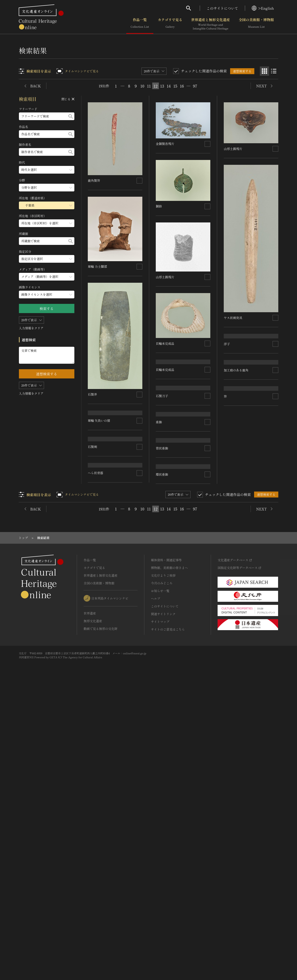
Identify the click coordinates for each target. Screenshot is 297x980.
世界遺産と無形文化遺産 (211, 24)
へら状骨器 (96, 689)
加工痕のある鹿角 (236, 532)
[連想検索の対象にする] (140, 180)
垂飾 (159, 536)
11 (149, 86)
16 (182, 86)
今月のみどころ (162, 878)
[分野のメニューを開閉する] (47, 188)
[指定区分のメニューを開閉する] (47, 259)
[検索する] (71, 116)
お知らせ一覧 (160, 885)
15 (175, 86)
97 (195, 86)
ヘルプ (156, 893)
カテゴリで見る (170, 24)
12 (156, 86)
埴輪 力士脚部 (98, 266)
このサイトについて (222, 8)
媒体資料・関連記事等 (166, 855)
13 (162, 86)
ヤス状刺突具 (233, 317)
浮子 (227, 410)
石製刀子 (94, 438)
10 (142, 86)
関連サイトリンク (163, 908)
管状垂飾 (162, 601)
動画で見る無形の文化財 (101, 923)
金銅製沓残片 (165, 144)
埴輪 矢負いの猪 (167, 465)
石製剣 (93, 500)
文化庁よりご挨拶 (163, 870)
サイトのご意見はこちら (168, 924)
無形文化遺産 (93, 916)
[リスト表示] (274, 71)
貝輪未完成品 (165, 343)
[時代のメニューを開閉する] (47, 170)
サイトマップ (160, 916)
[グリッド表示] (264, 71)
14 (169, 86)
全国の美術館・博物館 (256, 24)
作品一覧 (140, 24)
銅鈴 (159, 206)
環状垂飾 (162, 674)
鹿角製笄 (94, 180)
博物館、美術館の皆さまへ (169, 862)
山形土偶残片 (165, 277)
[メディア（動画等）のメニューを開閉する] (47, 277)
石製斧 (93, 394)
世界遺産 (90, 908)
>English (263, 8)
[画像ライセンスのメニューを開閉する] (47, 295)
